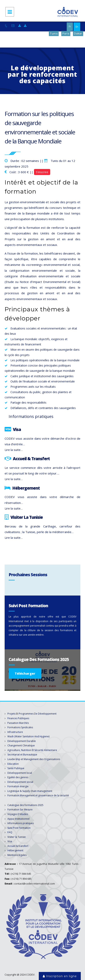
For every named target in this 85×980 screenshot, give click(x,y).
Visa (10, 841)
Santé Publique (16, 768)
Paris (66, 34)
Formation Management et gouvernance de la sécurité (38, 795)
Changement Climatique (21, 745)
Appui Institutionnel (18, 819)
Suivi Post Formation (19, 828)
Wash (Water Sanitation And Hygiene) (28, 736)
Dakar (78, 34)
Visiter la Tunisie (17, 837)
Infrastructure (15, 732)
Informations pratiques (21, 823)
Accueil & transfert (18, 846)
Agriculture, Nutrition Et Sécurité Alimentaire (32, 750)
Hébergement (15, 850)
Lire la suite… (14, 450)
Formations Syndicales (20, 727)
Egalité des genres (18, 777)
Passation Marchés (18, 723)
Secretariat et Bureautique (22, 755)
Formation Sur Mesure (20, 810)
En (77, 27)
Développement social (20, 782)
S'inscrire (42, 172)
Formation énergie (18, 786)
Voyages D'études (18, 814)
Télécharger (25, 673)
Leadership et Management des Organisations (34, 759)
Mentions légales (17, 855)
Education (13, 764)
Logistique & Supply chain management (30, 791)
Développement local (20, 773)
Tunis (54, 34)
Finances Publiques (18, 718)
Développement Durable (22, 741)
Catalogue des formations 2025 (25, 805)
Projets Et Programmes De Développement (32, 714)
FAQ (10, 832)
